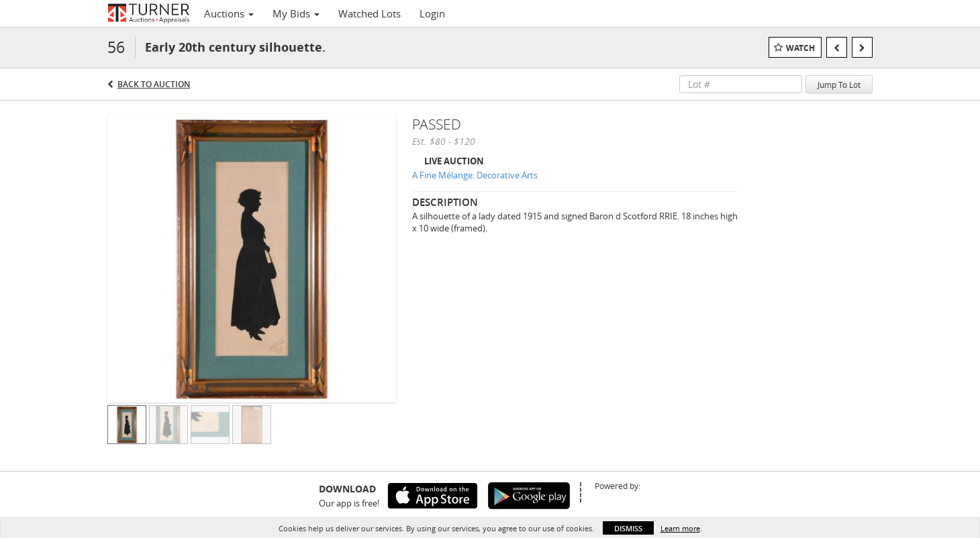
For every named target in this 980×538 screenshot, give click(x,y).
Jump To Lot (839, 85)
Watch (800, 48)
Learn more (680, 528)
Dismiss (628, 528)
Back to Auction (154, 84)
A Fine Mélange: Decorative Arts (475, 175)
